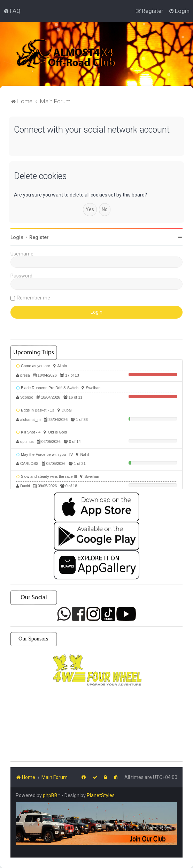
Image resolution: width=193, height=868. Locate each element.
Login (17, 237)
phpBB (50, 795)
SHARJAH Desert (96, 730)
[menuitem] (12, 11)
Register (39, 237)
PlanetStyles (101, 795)
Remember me (33, 298)
